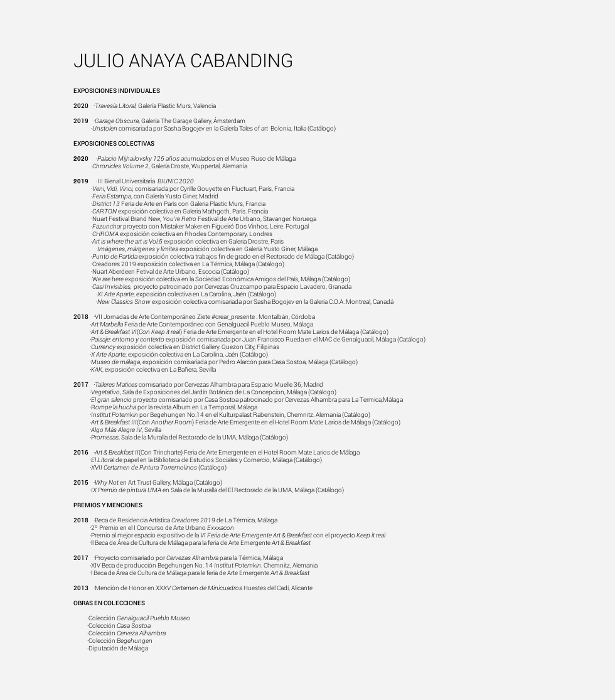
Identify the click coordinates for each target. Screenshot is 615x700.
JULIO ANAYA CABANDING (184, 61)
